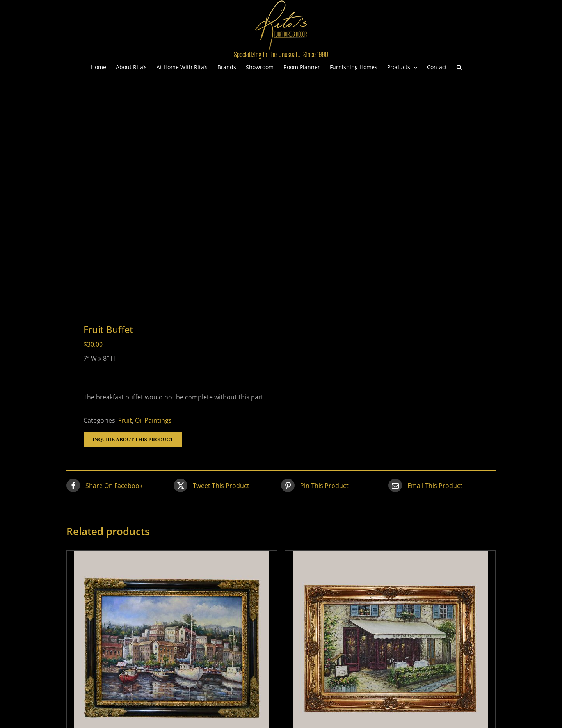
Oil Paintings (153, 420)
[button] (459, 67)
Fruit (125, 420)
